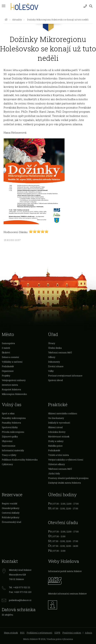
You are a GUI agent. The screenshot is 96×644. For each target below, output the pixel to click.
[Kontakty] (85, 6)
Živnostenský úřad (11, 522)
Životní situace (56, 366)
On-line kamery (56, 418)
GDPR (57, 633)
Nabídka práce (55, 446)
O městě (6, 348)
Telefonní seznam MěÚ (60, 352)
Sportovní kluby (10, 427)
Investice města (10, 385)
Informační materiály (13, 450)
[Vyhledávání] (91, 6)
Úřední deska (55, 348)
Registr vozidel (9, 503)
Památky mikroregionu (14, 418)
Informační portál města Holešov (65, 571)
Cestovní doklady (11, 513)
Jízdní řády (54, 473)
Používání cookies (72, 633)
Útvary (52, 343)
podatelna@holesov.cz (20, 600)
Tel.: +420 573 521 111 (20, 587)
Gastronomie (8, 446)
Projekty (6, 376)
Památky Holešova (11, 423)
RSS (22, 633)
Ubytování (7, 441)
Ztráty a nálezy (56, 441)
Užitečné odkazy (56, 464)
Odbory (52, 357)
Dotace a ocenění (10, 357)
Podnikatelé (8, 366)
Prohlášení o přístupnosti (39, 633)
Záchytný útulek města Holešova (64, 483)
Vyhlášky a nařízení (12, 362)
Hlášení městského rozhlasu (63, 413)
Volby (51, 371)
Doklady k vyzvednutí (59, 423)
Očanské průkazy (11, 508)
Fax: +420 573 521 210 (20, 592)
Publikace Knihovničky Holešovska (20, 460)
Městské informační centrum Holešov (67, 594)
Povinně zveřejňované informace (65, 376)
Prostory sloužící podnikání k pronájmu (68, 478)
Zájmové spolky (10, 436)
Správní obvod (55, 380)
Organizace (8, 371)
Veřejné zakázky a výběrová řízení (66, 460)
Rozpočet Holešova (11, 389)
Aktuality (17, 20)
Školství (6, 352)
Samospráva (8, 343)
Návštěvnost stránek (59, 436)
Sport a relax (8, 413)
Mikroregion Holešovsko (14, 394)
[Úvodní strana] (6, 20)
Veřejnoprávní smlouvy (14, 380)
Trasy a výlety (9, 455)
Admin (88, 633)
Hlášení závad (55, 427)
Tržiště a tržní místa (58, 455)
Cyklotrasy (7, 464)
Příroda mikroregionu (13, 432)
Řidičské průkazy (11, 517)
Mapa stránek (11, 633)
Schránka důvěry (57, 432)
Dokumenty (54, 362)
